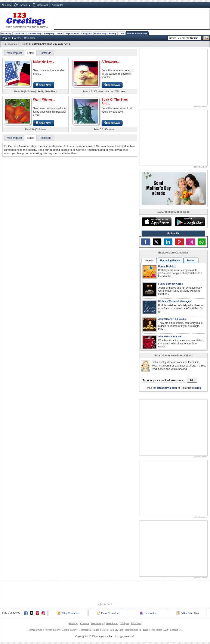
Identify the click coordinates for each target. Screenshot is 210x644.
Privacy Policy (52, 630)
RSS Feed (136, 623)
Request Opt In (133, 630)
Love (60, 33)
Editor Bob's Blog (187, 613)
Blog (198, 388)
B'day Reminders (68, 613)
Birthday (6, 33)
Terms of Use (35, 630)
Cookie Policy (69, 630)
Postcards (45, 53)
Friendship (100, 33)
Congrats (87, 33)
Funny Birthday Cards (171, 284)
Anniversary (35, 33)
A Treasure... (111, 62)
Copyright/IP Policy (89, 630)
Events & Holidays (137, 33)
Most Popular (14, 53)
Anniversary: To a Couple (172, 319)
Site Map (73, 623)
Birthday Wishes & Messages (175, 301)
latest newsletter (167, 388)
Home (8, 5)
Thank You (19, 33)
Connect (23, 5)
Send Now (44, 85)
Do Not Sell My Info (112, 630)
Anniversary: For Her (170, 336)
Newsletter (57, 5)
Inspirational (72, 33)
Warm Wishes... (44, 100)
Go (206, 38)
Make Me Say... (44, 62)
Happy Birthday (167, 266)
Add (192, 380)
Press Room (112, 623)
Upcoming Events (170, 260)
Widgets (125, 623)
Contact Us (176, 630)
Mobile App (43, 5)
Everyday (49, 33)
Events (24, 44)
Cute (121, 33)
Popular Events (11, 38)
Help (146, 630)
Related (191, 260)
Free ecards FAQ (159, 630)
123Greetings (10, 44)
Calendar (30, 38)
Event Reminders (108, 613)
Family (113, 33)
